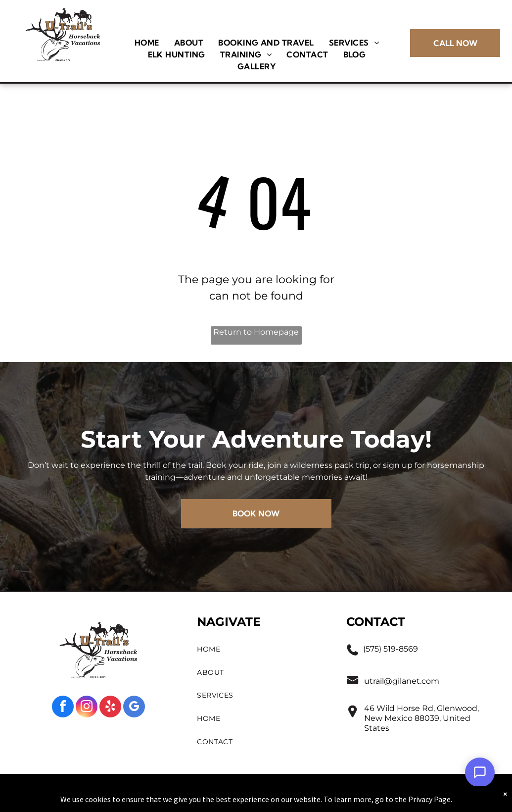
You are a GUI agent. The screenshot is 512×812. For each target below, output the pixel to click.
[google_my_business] (134, 708)
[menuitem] (147, 43)
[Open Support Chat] (480, 772)
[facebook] (63, 708)
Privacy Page (429, 801)
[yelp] (110, 708)
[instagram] (87, 708)
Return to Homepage (256, 332)
